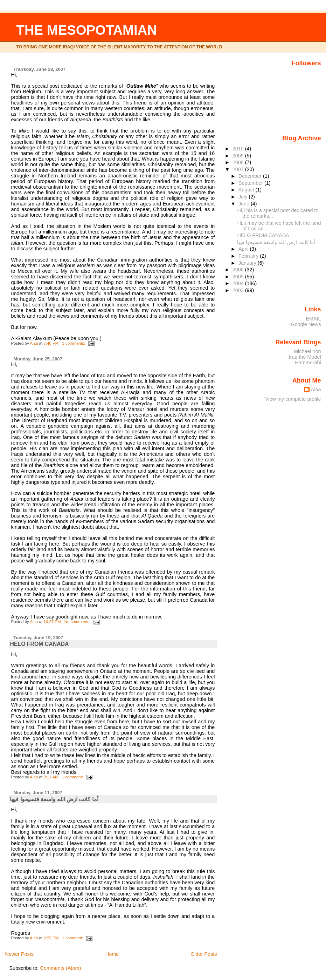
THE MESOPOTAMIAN (87, 30)
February (249, 256)
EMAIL (314, 319)
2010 (239, 149)
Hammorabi (308, 363)
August (247, 190)
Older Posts (204, 954)
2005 (239, 277)
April (244, 249)
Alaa (316, 390)
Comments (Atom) (60, 968)
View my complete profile (293, 399)
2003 (239, 290)
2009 (239, 156)
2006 (239, 270)
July (244, 197)
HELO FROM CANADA (39, 644)
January (248, 263)
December (251, 176)
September (251, 183)
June (245, 204)
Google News (306, 324)
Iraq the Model (305, 357)
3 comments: (74, 343)
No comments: (78, 622)
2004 (239, 283)
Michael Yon (307, 351)
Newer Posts (19, 954)
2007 (239, 169)
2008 (239, 162)
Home (112, 954)
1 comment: (73, 777)
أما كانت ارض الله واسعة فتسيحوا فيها (54, 799)
